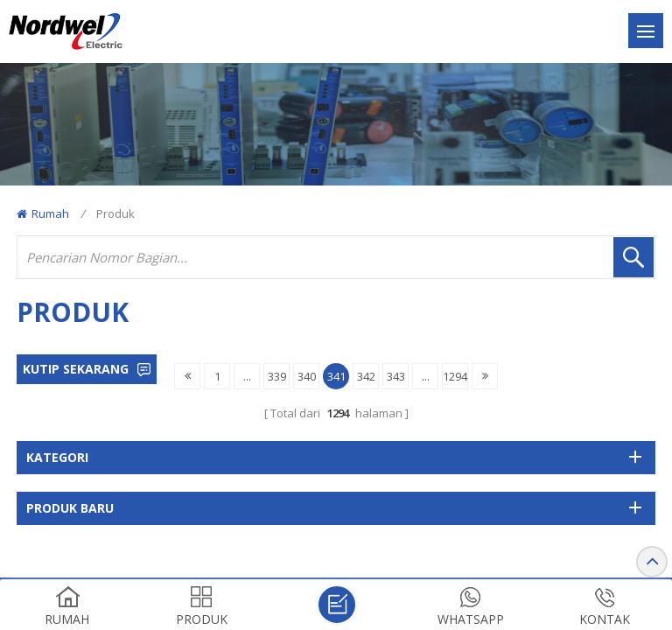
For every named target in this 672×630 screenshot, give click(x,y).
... (247, 376)
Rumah (43, 213)
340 (307, 376)
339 (277, 376)
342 (366, 376)
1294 (455, 376)
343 (396, 376)
